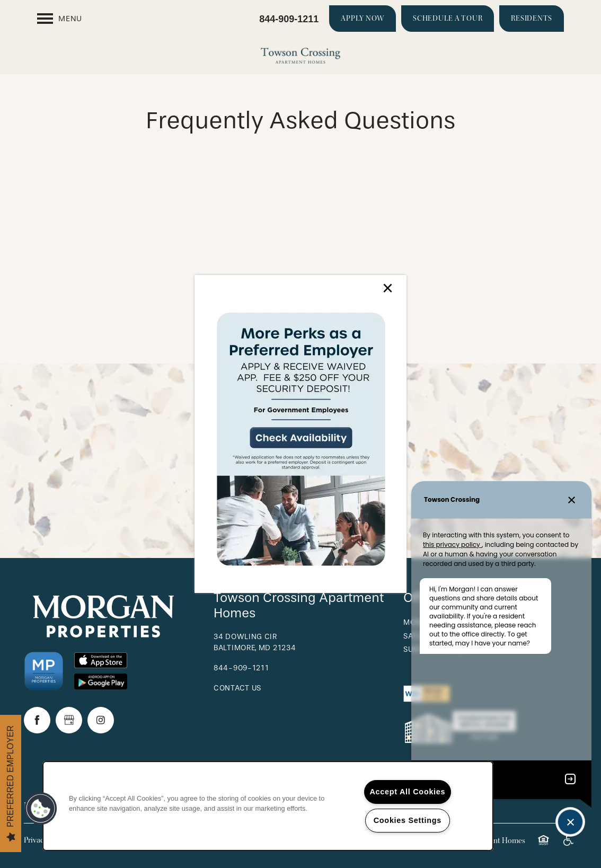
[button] (41, 809)
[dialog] (301, 434)
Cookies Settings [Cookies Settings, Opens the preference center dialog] (408, 820)
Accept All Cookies (408, 792)
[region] (268, 806)
